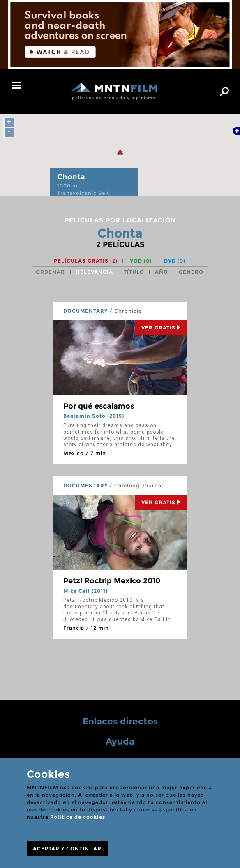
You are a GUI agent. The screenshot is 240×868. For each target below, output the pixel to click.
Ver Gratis (161, 328)
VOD (141, 261)
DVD (175, 261)
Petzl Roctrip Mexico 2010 (112, 581)
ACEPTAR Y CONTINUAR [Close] (67, 849)
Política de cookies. (78, 817)
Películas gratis (86, 261)
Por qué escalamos (99, 406)
